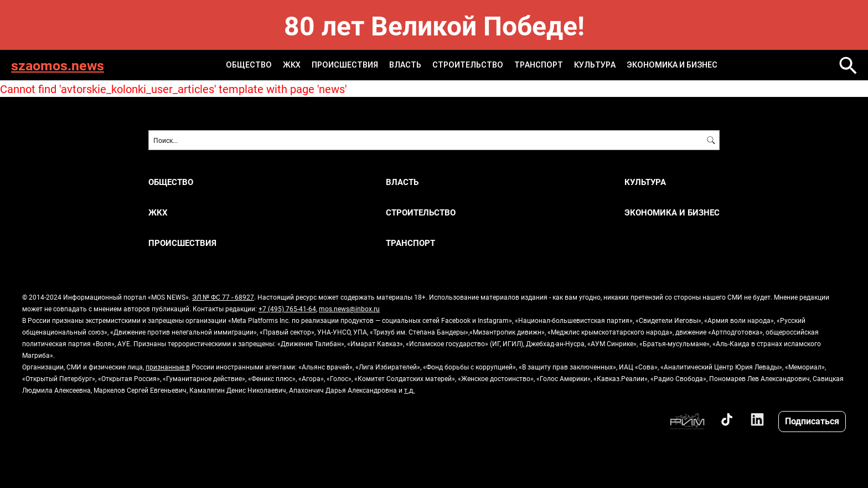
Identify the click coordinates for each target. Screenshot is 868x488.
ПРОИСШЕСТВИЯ (345, 65)
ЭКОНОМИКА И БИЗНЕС (672, 65)
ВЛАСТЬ (405, 65)
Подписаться (812, 421)
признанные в (168, 367)
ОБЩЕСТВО (249, 65)
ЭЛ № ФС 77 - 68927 (223, 297)
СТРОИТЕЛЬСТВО (468, 65)
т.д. (409, 390)
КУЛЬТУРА (595, 65)
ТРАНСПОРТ (539, 65)
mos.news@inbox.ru (349, 309)
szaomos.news (58, 65)
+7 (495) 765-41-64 (287, 309)
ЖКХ (292, 65)
